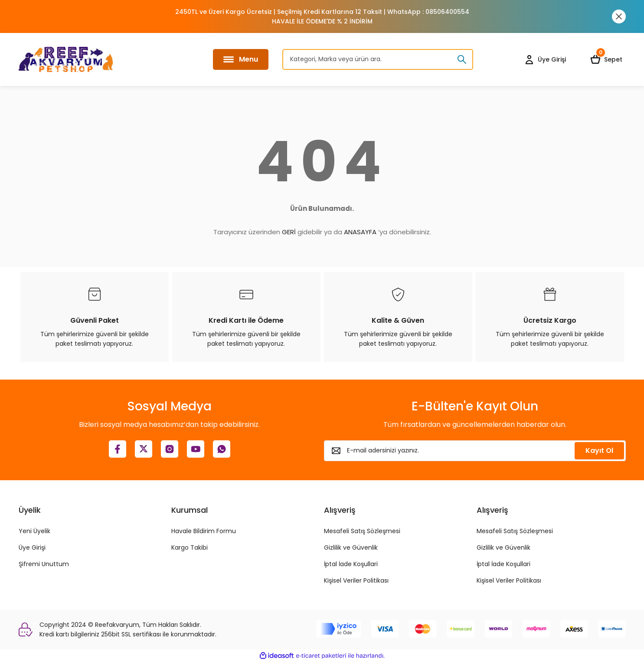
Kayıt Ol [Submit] (599, 451)
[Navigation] (241, 59)
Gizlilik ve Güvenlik (351, 547)
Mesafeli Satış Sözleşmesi (362, 531)
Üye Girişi (32, 547)
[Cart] (608, 59)
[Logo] (66, 59)
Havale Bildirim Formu (204, 531)
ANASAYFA (360, 232)
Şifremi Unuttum (44, 564)
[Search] (378, 59)
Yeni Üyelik (34, 531)
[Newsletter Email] (475, 451)
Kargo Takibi (190, 547)
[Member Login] (545, 59)
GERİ (289, 232)
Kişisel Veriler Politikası (356, 580)
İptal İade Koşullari (351, 564)
